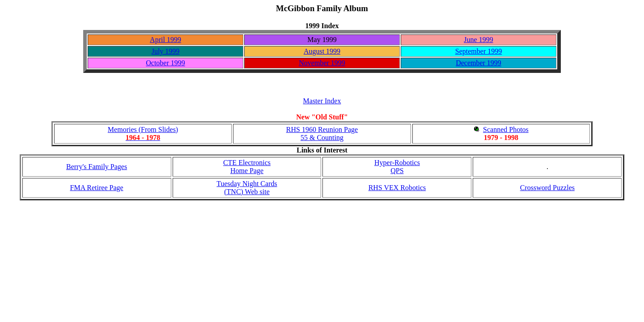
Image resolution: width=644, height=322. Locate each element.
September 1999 (479, 51)
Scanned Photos (506, 129)
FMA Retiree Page (97, 188)
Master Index (322, 101)
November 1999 (322, 63)
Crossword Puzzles (547, 188)
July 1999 (166, 51)
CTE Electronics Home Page (247, 167)
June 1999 (478, 40)
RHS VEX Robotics (397, 188)
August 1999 (322, 51)
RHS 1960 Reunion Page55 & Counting (322, 133)
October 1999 (165, 63)
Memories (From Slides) (143, 133)
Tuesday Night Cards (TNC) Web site (247, 188)
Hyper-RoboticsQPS (397, 167)
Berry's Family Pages (97, 167)
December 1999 (479, 63)
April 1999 (165, 40)
